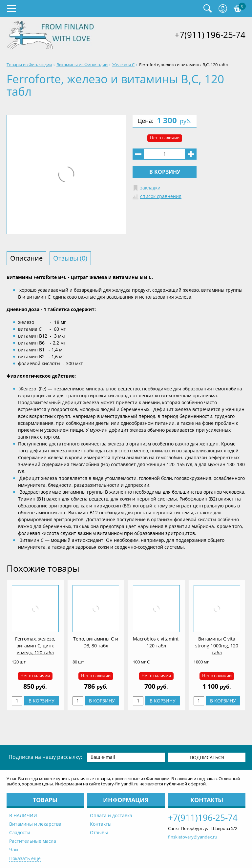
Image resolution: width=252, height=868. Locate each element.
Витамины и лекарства (35, 824)
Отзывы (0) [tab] (70, 258)
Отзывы (99, 832)
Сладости (20, 832)
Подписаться (207, 757)
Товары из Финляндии (29, 65)
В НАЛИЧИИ (23, 815)
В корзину (165, 172)
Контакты (101, 824)
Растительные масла (33, 841)
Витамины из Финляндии (82, 65)
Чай (14, 849)
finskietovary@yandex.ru (193, 837)
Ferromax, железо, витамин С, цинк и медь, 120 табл (35, 646)
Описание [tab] (26, 258)
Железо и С (123, 65)
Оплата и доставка (111, 815)
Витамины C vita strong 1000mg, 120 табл (217, 646)
